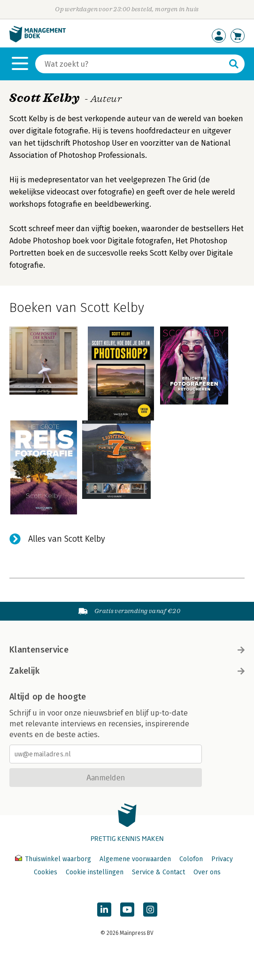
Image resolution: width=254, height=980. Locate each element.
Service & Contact (158, 872)
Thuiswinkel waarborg (54, 859)
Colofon (191, 859)
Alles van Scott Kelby (67, 539)
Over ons (207, 872)
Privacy (222, 859)
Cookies (46, 872)
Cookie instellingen (95, 872)
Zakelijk (127, 671)
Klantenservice (127, 650)
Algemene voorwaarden (135, 859)
